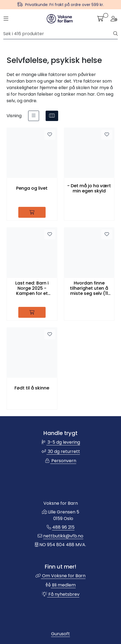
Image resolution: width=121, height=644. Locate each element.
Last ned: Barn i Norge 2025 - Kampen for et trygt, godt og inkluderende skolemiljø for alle (32, 288)
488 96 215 (63, 527)
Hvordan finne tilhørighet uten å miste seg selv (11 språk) (89, 288)
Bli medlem (60, 585)
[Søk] (58, 34)
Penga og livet (32, 188)
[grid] (52, 116)
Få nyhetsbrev (61, 594)
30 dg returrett (61, 451)
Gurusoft (60, 634)
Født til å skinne (32, 388)
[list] (34, 116)
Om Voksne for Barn (60, 576)
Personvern (60, 461)
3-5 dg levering (60, 442)
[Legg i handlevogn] (32, 212)
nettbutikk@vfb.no (63, 536)
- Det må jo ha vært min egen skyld (89, 188)
